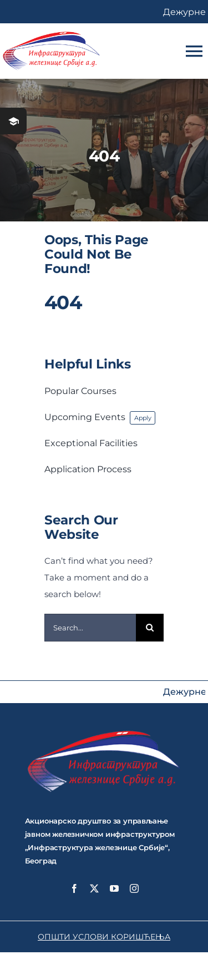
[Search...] (90, 628)
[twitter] (94, 888)
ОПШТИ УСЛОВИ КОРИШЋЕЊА (104, 937)
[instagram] (134, 888)
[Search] (150, 628)
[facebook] (74, 888)
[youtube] (114, 888)
